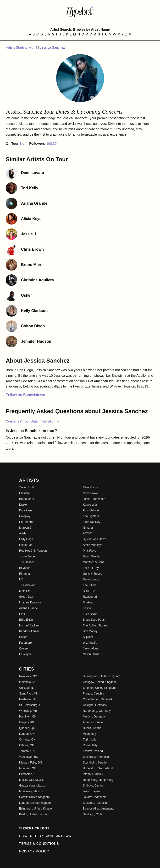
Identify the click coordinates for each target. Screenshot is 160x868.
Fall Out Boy (91, 568)
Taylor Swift (26, 487)
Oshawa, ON (27, 740)
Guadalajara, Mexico (32, 786)
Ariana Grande (28, 608)
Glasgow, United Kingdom (99, 682)
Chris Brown (91, 493)
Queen (23, 648)
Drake (23, 505)
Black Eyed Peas (94, 620)
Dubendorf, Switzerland (98, 768)
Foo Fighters (91, 516)
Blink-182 (89, 591)
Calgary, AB (27, 722)
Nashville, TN (28, 699)
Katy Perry (26, 510)
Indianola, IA (27, 682)
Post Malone (91, 510)
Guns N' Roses (93, 574)
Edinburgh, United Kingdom (37, 809)
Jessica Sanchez (52, 47)
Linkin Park (26, 545)
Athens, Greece (93, 722)
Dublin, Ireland (92, 728)
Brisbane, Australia (95, 803)
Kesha (87, 608)
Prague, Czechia (94, 694)
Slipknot (88, 637)
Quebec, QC (27, 728)
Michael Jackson (30, 625)
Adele (23, 533)
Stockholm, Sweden (96, 763)
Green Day (26, 597)
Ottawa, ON (27, 745)
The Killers (90, 585)
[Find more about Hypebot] (80, 12)
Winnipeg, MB (28, 711)
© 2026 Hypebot (34, 828)
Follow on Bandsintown (28, 395)
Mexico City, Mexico (32, 780)
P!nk (22, 614)
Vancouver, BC (29, 757)
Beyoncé (25, 568)
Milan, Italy (90, 734)
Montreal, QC (28, 768)
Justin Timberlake (94, 499)
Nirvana (88, 528)
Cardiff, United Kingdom (34, 797)
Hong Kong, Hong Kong (98, 780)
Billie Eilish (26, 620)
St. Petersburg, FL (31, 705)
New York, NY (28, 676)
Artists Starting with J (22, 47)
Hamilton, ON (28, 717)
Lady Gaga (26, 539)
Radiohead (90, 597)
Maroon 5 (25, 528)
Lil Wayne (25, 654)
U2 (21, 579)
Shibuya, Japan (93, 786)
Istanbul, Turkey (93, 774)
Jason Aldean (92, 648)
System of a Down (95, 539)
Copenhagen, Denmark (98, 699)
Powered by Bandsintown (45, 836)
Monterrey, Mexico (31, 791)
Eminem (24, 493)
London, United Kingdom (35, 803)
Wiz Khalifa (90, 643)
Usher (23, 637)
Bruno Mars (27, 499)
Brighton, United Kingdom (99, 688)
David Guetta (91, 556)
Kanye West (91, 505)
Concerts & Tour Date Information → (33, 421)
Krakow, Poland (93, 751)
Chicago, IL (26, 688)
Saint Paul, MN (29, 694)
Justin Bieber (27, 556)
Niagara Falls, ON (30, 763)
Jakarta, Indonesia (95, 797)
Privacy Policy (34, 851)
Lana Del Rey (92, 522)
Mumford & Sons (94, 562)
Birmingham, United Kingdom (102, 676)
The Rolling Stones (95, 625)
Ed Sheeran (27, 522)
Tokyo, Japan (91, 791)
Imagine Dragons (30, 602)
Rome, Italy (90, 745)
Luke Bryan (90, 614)
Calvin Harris (91, 654)
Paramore (25, 643)
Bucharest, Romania (96, 757)
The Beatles (27, 562)
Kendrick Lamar (29, 631)
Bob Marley (90, 631)
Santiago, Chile (93, 814)
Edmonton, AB (28, 774)
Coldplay (25, 516)
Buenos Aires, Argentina (98, 809)
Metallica (25, 591)
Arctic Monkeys (93, 545)
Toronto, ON (27, 751)
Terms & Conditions (39, 844)
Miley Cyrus (91, 487)
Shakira (88, 602)
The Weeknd (27, 585)
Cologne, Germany (95, 705)
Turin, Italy (90, 740)
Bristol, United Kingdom (34, 814)
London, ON (27, 734)
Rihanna (25, 574)
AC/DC (87, 533)
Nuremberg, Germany (97, 711)
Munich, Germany (94, 717)
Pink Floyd (90, 551)
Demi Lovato (91, 579)
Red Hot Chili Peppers (33, 551)
